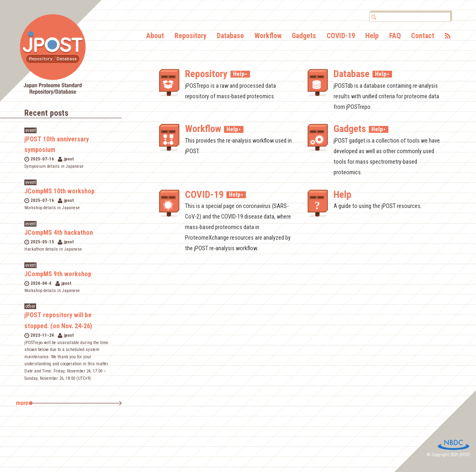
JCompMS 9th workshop (58, 274)
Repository (191, 36)
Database (230, 36)
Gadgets (304, 36)
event (30, 130)
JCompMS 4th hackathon (59, 233)
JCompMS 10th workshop (59, 191)
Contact (423, 36)
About (155, 36)
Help (372, 36)
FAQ (395, 36)
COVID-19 (341, 36)
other (30, 306)
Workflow (268, 36)
